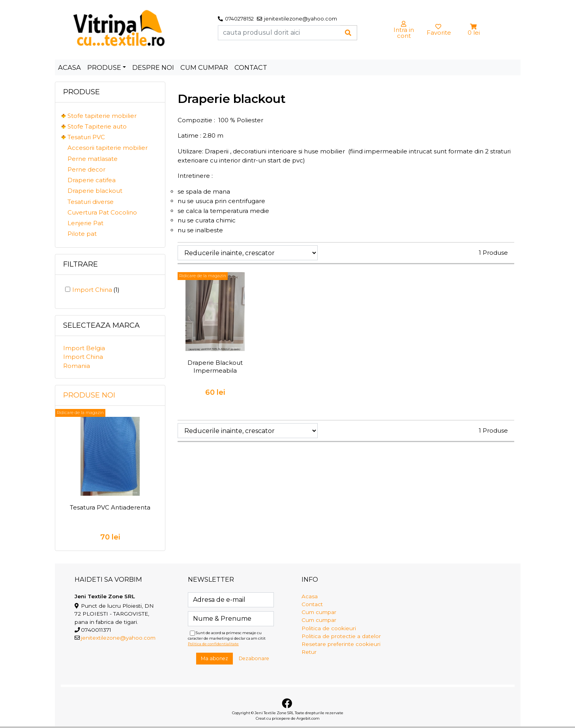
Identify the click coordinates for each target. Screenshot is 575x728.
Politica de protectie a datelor (341, 636)
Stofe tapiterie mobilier (102, 116)
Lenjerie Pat (85, 223)
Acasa (69, 67)
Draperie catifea (92, 180)
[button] (474, 27)
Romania (77, 366)
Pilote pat (82, 234)
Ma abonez (214, 658)
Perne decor (86, 169)
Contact (251, 67)
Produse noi (89, 395)
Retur (309, 652)
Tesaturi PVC (86, 137)
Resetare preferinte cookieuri (341, 644)
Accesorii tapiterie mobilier (108, 148)
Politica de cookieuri (329, 628)
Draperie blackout (95, 191)
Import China (96, 290)
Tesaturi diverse (91, 202)
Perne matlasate (93, 159)
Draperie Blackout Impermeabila (215, 367)
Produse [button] (104, 67)
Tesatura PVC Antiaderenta (110, 507)
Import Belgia (84, 348)
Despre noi (153, 67)
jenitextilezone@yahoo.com (118, 638)
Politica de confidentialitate (213, 644)
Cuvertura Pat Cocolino (102, 212)
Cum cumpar (204, 67)
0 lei (474, 33)
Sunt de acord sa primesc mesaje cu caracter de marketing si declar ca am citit (227, 638)
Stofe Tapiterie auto (97, 126)
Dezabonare (254, 658)
